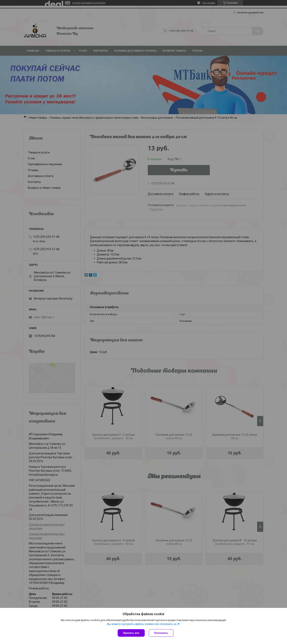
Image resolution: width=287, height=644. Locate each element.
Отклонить (161, 633)
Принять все (131, 633)
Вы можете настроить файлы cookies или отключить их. (142, 624)
